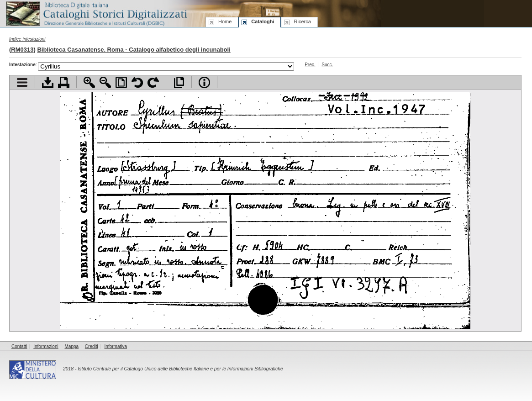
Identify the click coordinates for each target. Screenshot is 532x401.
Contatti (19, 346)
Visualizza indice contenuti (22, 82)
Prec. (310, 65)
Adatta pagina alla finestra (121, 82)
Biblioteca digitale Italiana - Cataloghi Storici (96, 13)
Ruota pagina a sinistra (137, 82)
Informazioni (46, 346)
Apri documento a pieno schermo (179, 82)
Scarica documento (48, 82)
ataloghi (263, 21)
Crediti (92, 346)
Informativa (116, 346)
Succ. (327, 65)
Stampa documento (64, 82)
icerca (302, 21)
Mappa (72, 346)
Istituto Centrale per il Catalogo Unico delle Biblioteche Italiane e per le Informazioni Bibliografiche (180, 369)
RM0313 (22, 50)
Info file (204, 82)
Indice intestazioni (27, 39)
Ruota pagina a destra (153, 82)
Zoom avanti (89, 82)
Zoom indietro (105, 82)
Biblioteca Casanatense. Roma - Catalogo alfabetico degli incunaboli (134, 50)
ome (225, 21)
